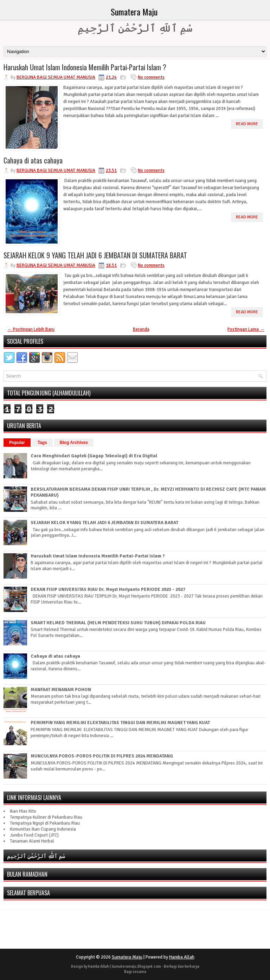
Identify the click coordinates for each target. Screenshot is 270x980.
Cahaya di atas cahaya (33, 160)
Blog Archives (74, 443)
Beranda (141, 329)
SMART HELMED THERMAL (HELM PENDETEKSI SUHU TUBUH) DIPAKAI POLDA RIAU (118, 623)
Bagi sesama (135, 972)
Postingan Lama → (246, 329)
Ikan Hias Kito (23, 811)
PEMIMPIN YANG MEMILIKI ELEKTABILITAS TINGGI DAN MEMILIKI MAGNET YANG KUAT (120, 723)
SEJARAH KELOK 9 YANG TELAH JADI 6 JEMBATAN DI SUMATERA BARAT (95, 255)
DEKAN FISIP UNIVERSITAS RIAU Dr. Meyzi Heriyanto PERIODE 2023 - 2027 (108, 589)
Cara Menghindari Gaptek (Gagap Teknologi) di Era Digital (94, 456)
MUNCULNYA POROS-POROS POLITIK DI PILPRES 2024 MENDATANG (102, 756)
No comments (151, 77)
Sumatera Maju (134, 12)
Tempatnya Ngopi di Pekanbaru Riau (45, 823)
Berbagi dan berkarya (182, 966)
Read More (247, 124)
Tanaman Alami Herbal (32, 841)
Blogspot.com (149, 966)
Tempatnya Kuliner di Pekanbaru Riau (46, 817)
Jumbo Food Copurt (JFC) (34, 835)
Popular (17, 443)
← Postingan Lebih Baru (31, 329)
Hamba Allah (182, 957)
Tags (42, 443)
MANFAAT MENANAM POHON (61, 690)
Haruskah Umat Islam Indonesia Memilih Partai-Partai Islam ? (85, 67)
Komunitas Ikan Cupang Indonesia (43, 829)
